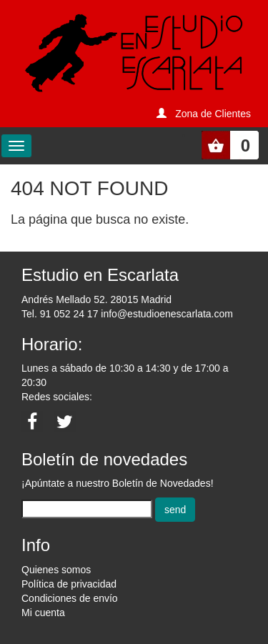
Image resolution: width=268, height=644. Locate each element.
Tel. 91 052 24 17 (60, 314)
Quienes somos (56, 570)
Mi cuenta (43, 613)
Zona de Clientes (213, 114)
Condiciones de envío (70, 598)
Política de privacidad (69, 584)
